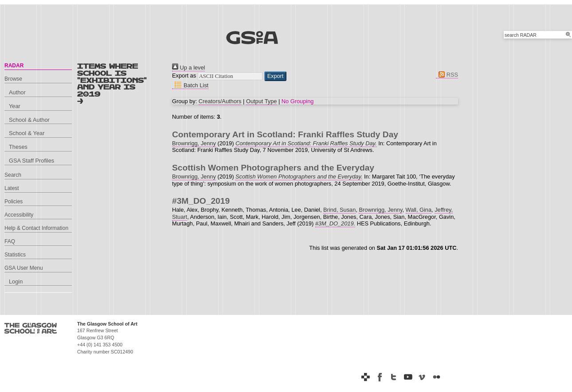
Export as (184, 76)
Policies (14, 202)
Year (15, 106)
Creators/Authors (220, 101)
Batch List (190, 85)
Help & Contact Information (36, 228)
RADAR (14, 66)
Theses (18, 147)
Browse (13, 79)
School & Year (27, 133)
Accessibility (19, 215)
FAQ (10, 241)
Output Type (261, 101)
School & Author (29, 120)
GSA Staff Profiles (31, 161)
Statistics (15, 255)
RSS (447, 75)
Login (16, 281)
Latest (12, 188)
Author (17, 92)
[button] (276, 76)
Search (13, 175)
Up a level (188, 68)
